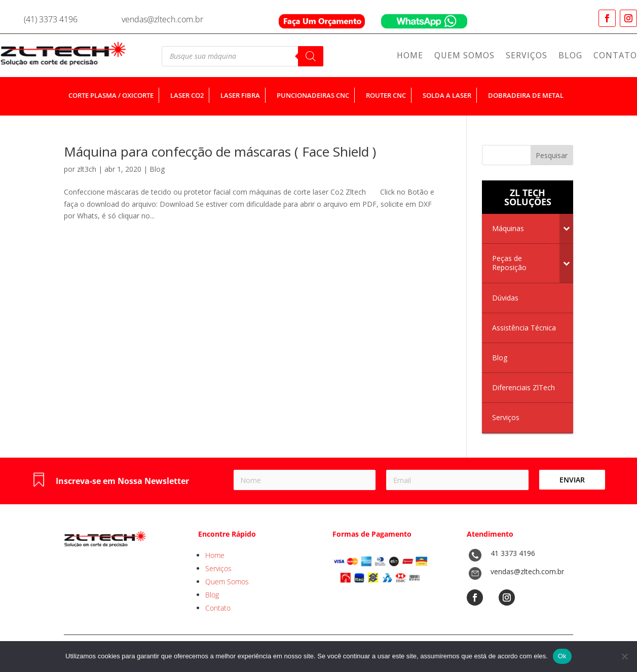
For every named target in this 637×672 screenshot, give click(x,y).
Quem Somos (464, 56)
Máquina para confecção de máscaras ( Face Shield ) (220, 152)
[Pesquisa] (311, 56)
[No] (624, 656)
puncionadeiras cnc (313, 95)
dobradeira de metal (526, 95)
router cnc (386, 95)
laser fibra (240, 95)
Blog (570, 56)
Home (410, 56)
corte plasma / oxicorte (111, 95)
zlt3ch (87, 169)
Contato (615, 56)
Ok (562, 656)
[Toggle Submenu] (566, 229)
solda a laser (447, 95)
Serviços (527, 56)
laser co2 (187, 95)
